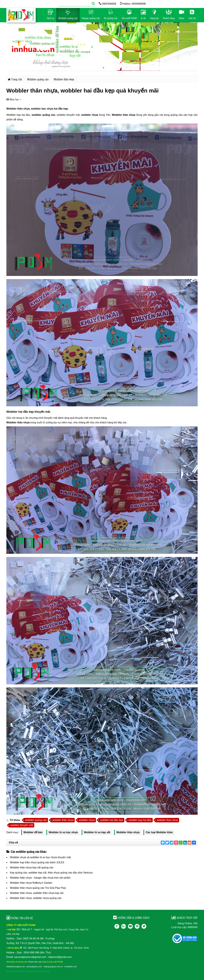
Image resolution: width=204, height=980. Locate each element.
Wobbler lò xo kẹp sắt (97, 832)
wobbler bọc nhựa (42, 109)
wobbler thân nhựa (63, 820)
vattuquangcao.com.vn (53, 967)
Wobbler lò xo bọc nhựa (63, 832)
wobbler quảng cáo (43, 115)
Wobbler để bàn (33, 832)
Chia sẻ (13, 843)
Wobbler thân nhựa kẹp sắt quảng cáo (32, 868)
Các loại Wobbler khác (159, 832)
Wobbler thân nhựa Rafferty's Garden (31, 883)
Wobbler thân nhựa (18, 109)
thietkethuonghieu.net (16, 967)
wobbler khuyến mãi (22, 825)
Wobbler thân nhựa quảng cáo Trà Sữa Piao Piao (38, 888)
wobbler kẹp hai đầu (140, 820)
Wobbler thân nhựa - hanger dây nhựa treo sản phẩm (40, 878)
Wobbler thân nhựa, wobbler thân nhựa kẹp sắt (37, 893)
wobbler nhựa (90, 115)
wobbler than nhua (167, 820)
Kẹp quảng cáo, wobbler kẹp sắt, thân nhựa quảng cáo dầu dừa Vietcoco (51, 873)
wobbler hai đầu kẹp (111, 820)
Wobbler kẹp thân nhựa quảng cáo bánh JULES (37, 862)
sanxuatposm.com (34, 967)
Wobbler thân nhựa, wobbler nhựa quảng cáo (36, 898)
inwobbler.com (71, 967)
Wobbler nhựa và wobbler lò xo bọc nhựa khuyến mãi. (41, 857)
